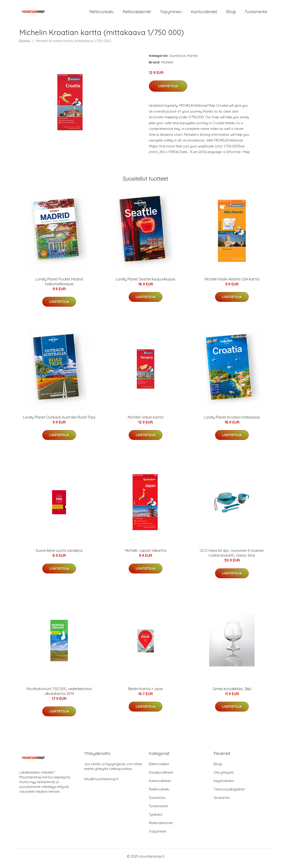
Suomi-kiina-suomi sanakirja (59, 555)
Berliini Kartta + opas (146, 693)
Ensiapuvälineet (161, 776)
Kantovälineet (204, 14)
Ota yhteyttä (224, 776)
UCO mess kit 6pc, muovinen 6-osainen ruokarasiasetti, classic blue (232, 557)
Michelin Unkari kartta (146, 421)
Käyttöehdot (224, 785)
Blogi (231, 14)
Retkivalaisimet (137, 14)
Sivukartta (222, 801)
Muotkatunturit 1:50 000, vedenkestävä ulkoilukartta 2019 (59, 695)
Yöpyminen (171, 14)
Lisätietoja (168, 90)
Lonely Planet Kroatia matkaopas (232, 421)
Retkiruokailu (102, 14)
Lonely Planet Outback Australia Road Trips (59, 421)
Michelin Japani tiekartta (146, 555)
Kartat (193, 59)
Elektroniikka (159, 768)
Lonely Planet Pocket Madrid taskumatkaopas (59, 285)
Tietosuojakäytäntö (229, 793)
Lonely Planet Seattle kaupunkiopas (145, 283)
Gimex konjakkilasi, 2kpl (232, 693)
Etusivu (25, 45)
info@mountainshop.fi (101, 783)
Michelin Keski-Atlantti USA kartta (232, 283)
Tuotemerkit (256, 14)
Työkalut (156, 818)
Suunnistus (178, 59)
